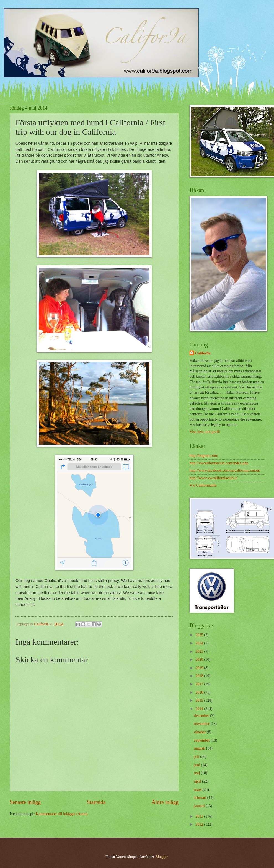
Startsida (96, 802)
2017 (200, 684)
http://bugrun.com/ (204, 456)
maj (198, 773)
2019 (200, 668)
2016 (200, 692)
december (202, 716)
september (203, 740)
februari (201, 798)
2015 (200, 700)
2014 (200, 709)
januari (200, 806)
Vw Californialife (203, 485)
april (198, 781)
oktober (201, 732)
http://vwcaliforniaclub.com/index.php (219, 463)
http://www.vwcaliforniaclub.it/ (214, 478)
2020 (200, 660)
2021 (200, 651)
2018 (200, 676)
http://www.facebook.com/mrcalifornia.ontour (225, 471)
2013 (200, 816)
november (202, 724)
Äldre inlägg (165, 802)
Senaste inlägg (25, 802)
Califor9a (203, 353)
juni (198, 765)
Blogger (161, 857)
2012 (200, 824)
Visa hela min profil (205, 432)
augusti (200, 748)
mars (198, 790)
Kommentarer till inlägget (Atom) (62, 814)
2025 (200, 635)
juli (197, 757)
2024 (200, 643)
